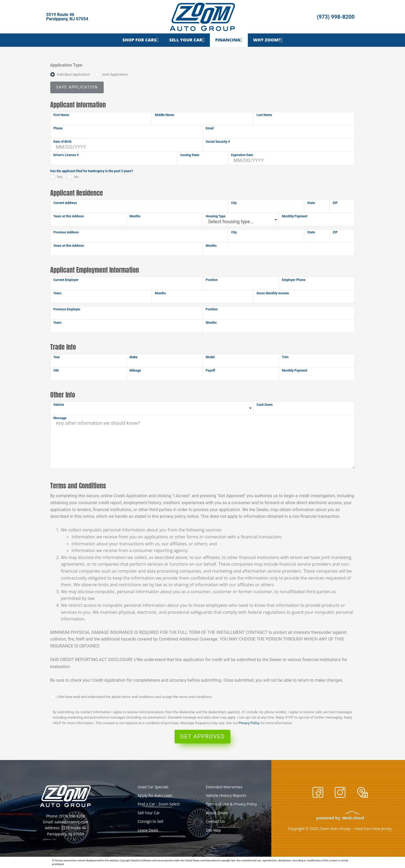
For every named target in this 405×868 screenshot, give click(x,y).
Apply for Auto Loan (155, 795)
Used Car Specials (153, 787)
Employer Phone (294, 280)
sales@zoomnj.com (71, 822)
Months (135, 216)
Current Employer (66, 280)
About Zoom (217, 813)
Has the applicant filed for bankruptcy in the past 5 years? (92, 171)
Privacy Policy (249, 723)
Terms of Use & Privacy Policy (231, 804)
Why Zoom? (267, 40)
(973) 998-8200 (336, 17)
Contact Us (215, 821)
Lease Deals (148, 830)
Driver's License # (66, 155)
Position (212, 280)
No (76, 177)
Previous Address (66, 232)
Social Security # (218, 142)
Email (210, 128)
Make (134, 357)
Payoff (211, 371)
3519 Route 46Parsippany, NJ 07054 (67, 17)
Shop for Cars (139, 40)
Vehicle (59, 405)
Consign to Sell (151, 821)
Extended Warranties (224, 787)
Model (210, 357)
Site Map (213, 830)
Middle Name (164, 115)
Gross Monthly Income (273, 293)
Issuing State (190, 155)
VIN (56, 371)
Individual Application (74, 74)
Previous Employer (67, 309)
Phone (58, 128)
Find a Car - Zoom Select (159, 804)
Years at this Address (69, 216)
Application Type (66, 65)
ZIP (335, 203)
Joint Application (115, 74)
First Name (61, 115)
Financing (228, 40)
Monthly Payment (295, 216)
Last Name (264, 115)
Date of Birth (63, 142)
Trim (285, 357)
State (311, 203)
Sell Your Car (186, 40)
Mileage (135, 371)
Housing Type (216, 216)
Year (57, 357)
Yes (60, 177)
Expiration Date (242, 155)
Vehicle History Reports (226, 795)
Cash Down (265, 405)
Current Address (65, 203)
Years (58, 293)
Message (60, 418)
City (234, 203)
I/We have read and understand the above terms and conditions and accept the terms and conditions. (135, 697)
